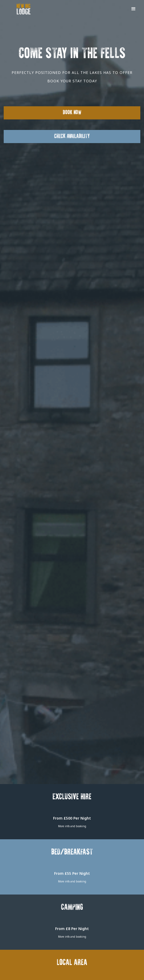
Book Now (72, 113)
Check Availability (72, 136)
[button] (133, 8)
